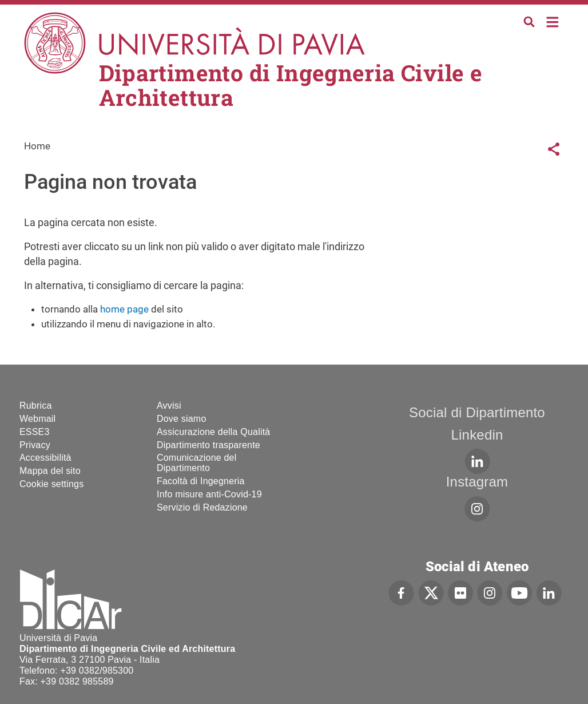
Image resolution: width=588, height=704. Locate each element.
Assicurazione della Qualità (213, 432)
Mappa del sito (50, 471)
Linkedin (477, 435)
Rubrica (36, 406)
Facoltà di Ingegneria (201, 481)
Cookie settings (51, 484)
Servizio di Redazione (202, 507)
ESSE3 (35, 432)
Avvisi (169, 406)
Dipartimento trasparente (208, 445)
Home (553, 21)
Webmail (37, 419)
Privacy (35, 445)
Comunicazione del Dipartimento (196, 463)
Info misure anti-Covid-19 (209, 494)
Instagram (477, 482)
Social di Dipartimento (477, 412)
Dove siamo (181, 419)
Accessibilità (45, 458)
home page (124, 309)
